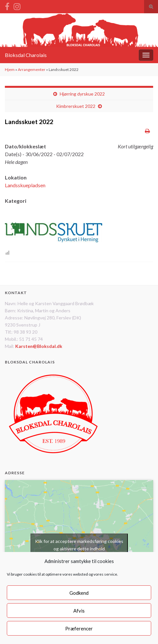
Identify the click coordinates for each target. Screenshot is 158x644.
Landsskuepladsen (25, 185)
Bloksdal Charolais (26, 55)
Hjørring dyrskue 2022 (82, 94)
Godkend (79, 593)
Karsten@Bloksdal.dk (39, 346)
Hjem (10, 69)
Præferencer (79, 628)
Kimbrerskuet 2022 (76, 106)
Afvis (79, 611)
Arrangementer (32, 69)
